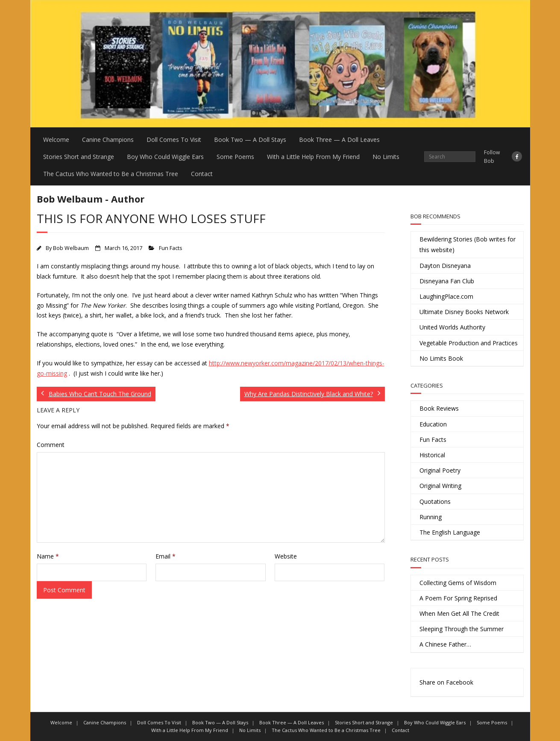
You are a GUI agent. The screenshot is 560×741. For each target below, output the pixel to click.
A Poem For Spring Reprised (458, 598)
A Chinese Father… (445, 644)
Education (433, 424)
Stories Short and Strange (79, 157)
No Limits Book (441, 358)
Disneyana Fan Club (447, 281)
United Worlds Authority (452, 327)
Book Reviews (439, 408)
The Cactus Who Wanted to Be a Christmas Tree (111, 174)
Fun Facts (171, 248)
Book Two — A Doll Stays (250, 140)
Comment (51, 445)
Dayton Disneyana (445, 266)
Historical (432, 455)
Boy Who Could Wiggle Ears (165, 157)
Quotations (435, 501)
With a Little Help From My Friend (313, 157)
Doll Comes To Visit (174, 140)
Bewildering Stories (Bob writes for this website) (468, 244)
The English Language (450, 532)
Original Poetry (440, 470)
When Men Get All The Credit (459, 613)
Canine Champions (108, 140)
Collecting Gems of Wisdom (458, 583)
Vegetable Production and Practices (469, 343)
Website (286, 556)
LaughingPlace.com (446, 296)
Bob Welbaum (71, 248)
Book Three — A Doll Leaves (339, 140)
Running (431, 517)
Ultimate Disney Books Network (464, 312)
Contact (202, 174)
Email (166, 556)
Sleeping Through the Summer (462, 629)
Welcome (56, 140)
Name (48, 556)
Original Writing (440, 486)
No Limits (386, 157)
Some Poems (235, 157)
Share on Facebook (446, 682)
